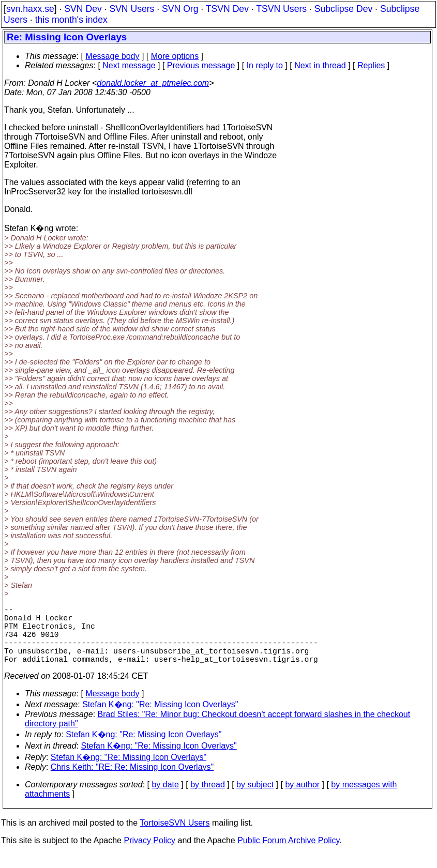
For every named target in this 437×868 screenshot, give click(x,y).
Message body (112, 56)
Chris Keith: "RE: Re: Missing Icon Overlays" (132, 781)
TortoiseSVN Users (175, 837)
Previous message (201, 65)
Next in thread (320, 65)
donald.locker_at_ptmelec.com (153, 83)
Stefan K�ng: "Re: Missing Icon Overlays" (160, 719)
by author (302, 799)
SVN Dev (83, 9)
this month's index (71, 20)
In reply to (265, 65)
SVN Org (180, 9)
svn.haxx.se (30, 9)
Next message (129, 65)
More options (175, 56)
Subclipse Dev (343, 9)
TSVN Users (281, 9)
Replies (371, 65)
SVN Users (132, 9)
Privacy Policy (149, 855)
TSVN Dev (227, 9)
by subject (255, 799)
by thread (208, 799)
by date (165, 799)
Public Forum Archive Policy (288, 855)
